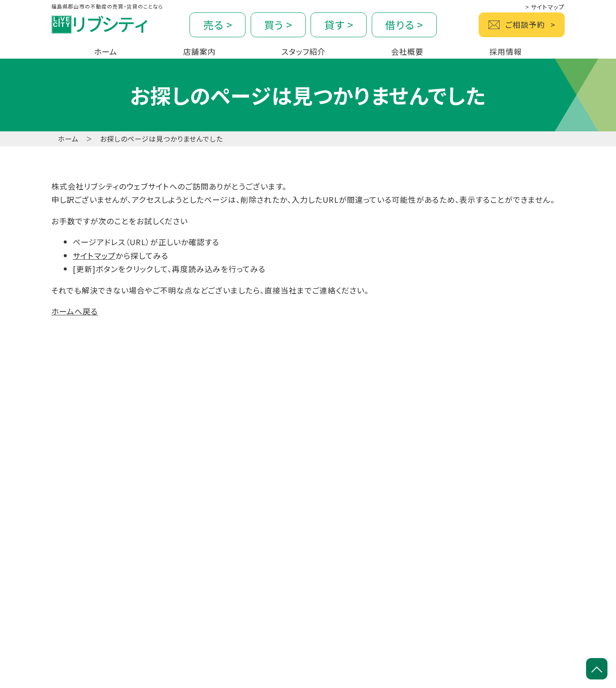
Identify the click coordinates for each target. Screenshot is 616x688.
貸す (339, 25)
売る (218, 25)
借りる (404, 25)
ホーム (68, 139)
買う (278, 25)
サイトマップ (545, 7)
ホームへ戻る (75, 311)
